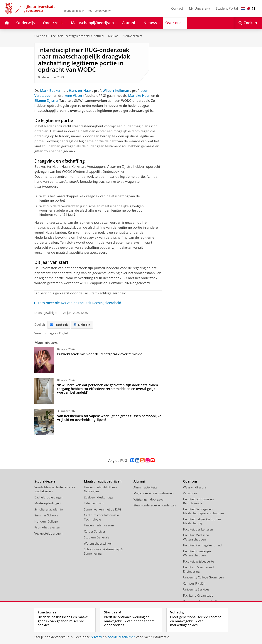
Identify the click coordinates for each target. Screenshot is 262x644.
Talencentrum (94, 503)
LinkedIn (83, 325)
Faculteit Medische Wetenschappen (196, 537)
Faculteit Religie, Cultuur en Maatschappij (202, 522)
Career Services (95, 532)
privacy (96, 637)
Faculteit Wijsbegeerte (198, 562)
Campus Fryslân (194, 584)
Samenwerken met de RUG (103, 510)
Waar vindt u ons (195, 488)
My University (200, 8)
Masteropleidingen (48, 503)
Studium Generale (97, 538)
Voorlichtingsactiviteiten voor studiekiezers (55, 489)
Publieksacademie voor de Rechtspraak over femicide (100, 354)
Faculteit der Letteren (198, 530)
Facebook (59, 325)
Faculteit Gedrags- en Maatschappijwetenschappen (203, 512)
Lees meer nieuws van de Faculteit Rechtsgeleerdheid (78, 303)
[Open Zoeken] (248, 23)
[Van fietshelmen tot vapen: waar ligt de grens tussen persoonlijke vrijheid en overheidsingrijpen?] (44, 422)
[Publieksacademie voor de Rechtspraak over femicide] (44, 360)
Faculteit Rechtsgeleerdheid (70, 36)
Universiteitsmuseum (99, 525)
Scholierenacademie (49, 510)
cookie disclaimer (121, 637)
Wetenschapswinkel (98, 544)
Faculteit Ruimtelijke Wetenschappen (197, 554)
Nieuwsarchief (132, 36)
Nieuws (113, 36)
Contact (177, 8)
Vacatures (190, 493)
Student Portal (227, 8)
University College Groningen (203, 578)
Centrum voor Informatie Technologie (101, 517)
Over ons (41, 36)
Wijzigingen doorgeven (149, 500)
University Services (196, 590)
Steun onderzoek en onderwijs (155, 505)
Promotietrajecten (47, 528)
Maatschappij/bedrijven (103, 482)
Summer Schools (46, 515)
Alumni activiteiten (146, 488)
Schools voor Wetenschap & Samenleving (104, 552)
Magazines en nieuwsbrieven (154, 493)
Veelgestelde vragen (48, 534)
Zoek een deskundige (99, 498)
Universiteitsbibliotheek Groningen (100, 489)
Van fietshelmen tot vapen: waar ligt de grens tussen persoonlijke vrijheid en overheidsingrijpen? (109, 418)
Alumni (139, 482)
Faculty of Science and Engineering (198, 569)
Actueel (99, 36)
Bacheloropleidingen (49, 498)
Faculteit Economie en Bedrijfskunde (198, 502)
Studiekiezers (45, 482)
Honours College (46, 522)
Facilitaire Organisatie (198, 596)
